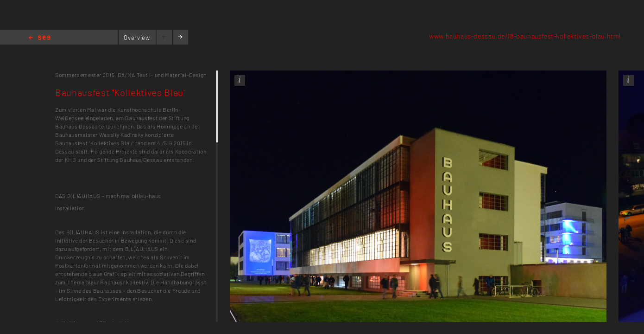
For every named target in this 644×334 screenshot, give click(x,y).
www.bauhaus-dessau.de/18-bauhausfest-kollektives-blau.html (525, 36)
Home (40, 38)
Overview (137, 38)
